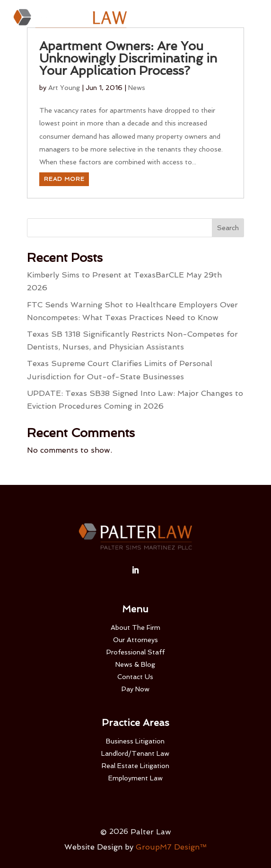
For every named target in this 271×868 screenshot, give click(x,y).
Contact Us (135, 677)
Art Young (64, 88)
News (137, 88)
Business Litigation (135, 741)
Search (228, 228)
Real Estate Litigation (135, 766)
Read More (64, 179)
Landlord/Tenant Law (135, 753)
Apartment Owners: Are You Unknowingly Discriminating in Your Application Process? (128, 58)
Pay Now (135, 689)
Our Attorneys (135, 640)
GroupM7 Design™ (171, 847)
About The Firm (135, 627)
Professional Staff (135, 652)
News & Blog (135, 664)
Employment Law (135, 778)
